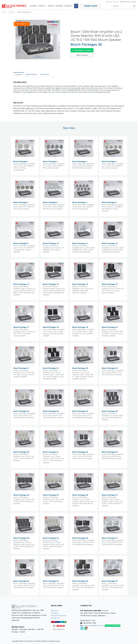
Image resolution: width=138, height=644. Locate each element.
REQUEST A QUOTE (91, 6)
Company (33, 6)
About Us (55, 611)
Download (59, 6)
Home (4, 12)
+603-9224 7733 (124, 2)
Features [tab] (19, 75)
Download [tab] (45, 74)
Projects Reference (59, 616)
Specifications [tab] (31, 74)
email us (134, 2)
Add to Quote (82, 55)
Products (12, 12)
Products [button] (42, 6)
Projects (51, 6)
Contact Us (68, 6)
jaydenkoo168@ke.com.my (93, 625)
